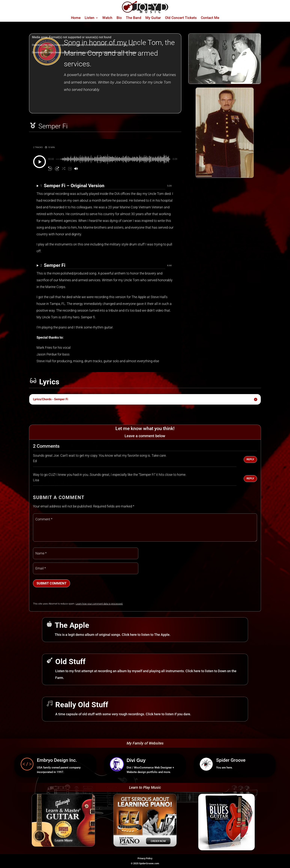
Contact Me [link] (210, 18)
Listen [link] (90, 18)
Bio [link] (119, 18)
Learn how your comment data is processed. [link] (99, 604)
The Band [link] (134, 18)
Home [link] (76, 18)
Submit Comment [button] (52, 583)
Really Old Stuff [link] (82, 705)
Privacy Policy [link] (145, 858)
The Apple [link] (72, 625)
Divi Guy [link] (136, 760)
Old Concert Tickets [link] (181, 18)
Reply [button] (250, 459)
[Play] (40, 162)
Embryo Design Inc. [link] (57, 760)
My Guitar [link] (153, 18)
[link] (145, 12)
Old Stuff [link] (70, 662)
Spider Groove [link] (231, 760)
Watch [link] (107, 18)
